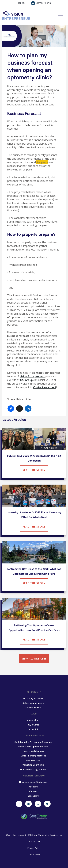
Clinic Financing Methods (33, 756)
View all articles (34, 659)
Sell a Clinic (33, 729)
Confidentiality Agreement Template (33, 742)
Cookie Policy (34, 855)
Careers (33, 791)
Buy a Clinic (33, 725)
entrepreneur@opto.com (33, 782)
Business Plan (33, 760)
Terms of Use (34, 841)
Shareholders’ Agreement (33, 769)
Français (21, 3)
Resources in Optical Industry (33, 747)
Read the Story (34, 470)
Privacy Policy (34, 848)
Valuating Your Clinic (33, 765)
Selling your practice (33, 703)
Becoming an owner (33, 698)
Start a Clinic (33, 720)
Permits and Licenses (33, 751)
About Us (33, 787)
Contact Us (33, 796)
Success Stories (33, 707)
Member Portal (41, 3)
